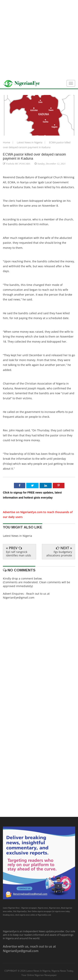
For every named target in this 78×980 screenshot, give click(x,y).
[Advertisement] (39, 39)
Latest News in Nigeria (30, 142)
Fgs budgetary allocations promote (59, 554)
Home (7, 142)
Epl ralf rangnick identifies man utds (19, 554)
